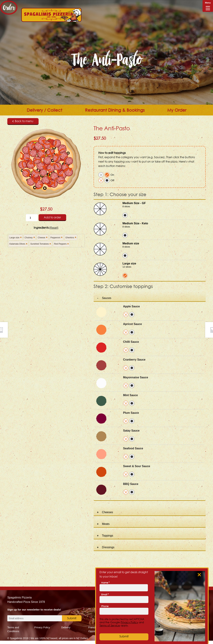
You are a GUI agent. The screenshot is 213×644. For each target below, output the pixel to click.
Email (105, 594)
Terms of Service (110, 625)
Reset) (54, 228)
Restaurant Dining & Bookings (115, 110)
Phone (105, 606)
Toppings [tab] (108, 536)
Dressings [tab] (108, 547)
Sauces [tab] (107, 298)
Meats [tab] (106, 524)
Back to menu (23, 121)
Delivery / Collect (44, 110)
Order (9, 8)
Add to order (52, 217)
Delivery (66, 627)
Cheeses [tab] (107, 512)
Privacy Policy (42, 627)
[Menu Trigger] (208, 6)
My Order (177, 110)
